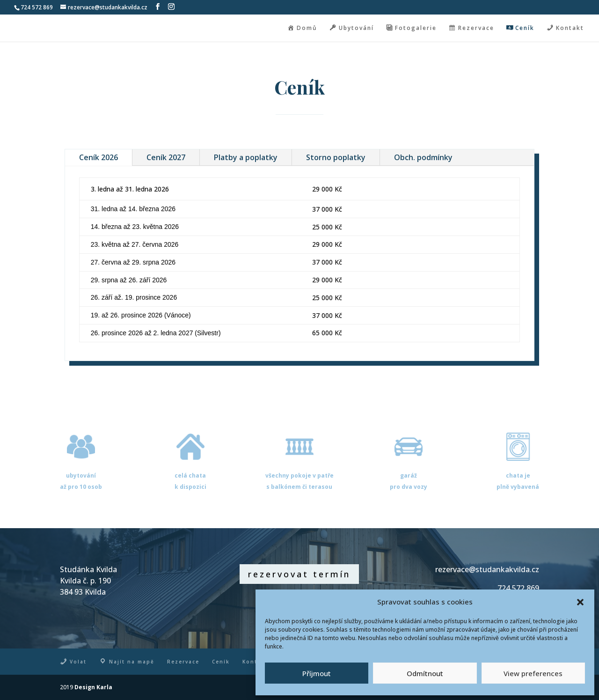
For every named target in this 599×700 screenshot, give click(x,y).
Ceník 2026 (99, 157)
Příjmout (317, 673)
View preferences (533, 673)
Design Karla (93, 687)
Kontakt (255, 662)
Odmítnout (425, 673)
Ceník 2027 (166, 157)
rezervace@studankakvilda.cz (487, 569)
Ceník (221, 662)
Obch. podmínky (423, 157)
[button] (580, 602)
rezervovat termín (299, 574)
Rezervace (183, 662)
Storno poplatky (336, 157)
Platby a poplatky (246, 157)
